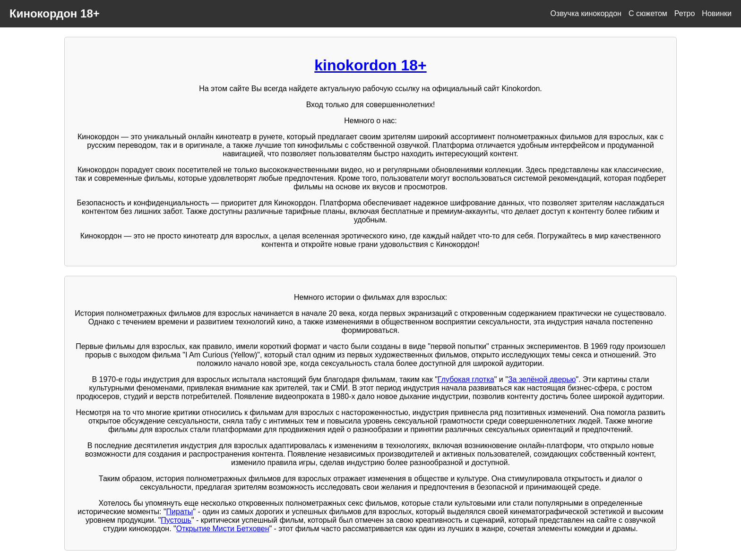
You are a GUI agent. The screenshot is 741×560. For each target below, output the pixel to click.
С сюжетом (648, 13)
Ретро (685, 13)
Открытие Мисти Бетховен (223, 529)
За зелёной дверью (542, 379)
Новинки (717, 13)
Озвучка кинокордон (586, 13)
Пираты (180, 512)
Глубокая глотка (466, 379)
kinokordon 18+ (370, 65)
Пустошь (176, 520)
